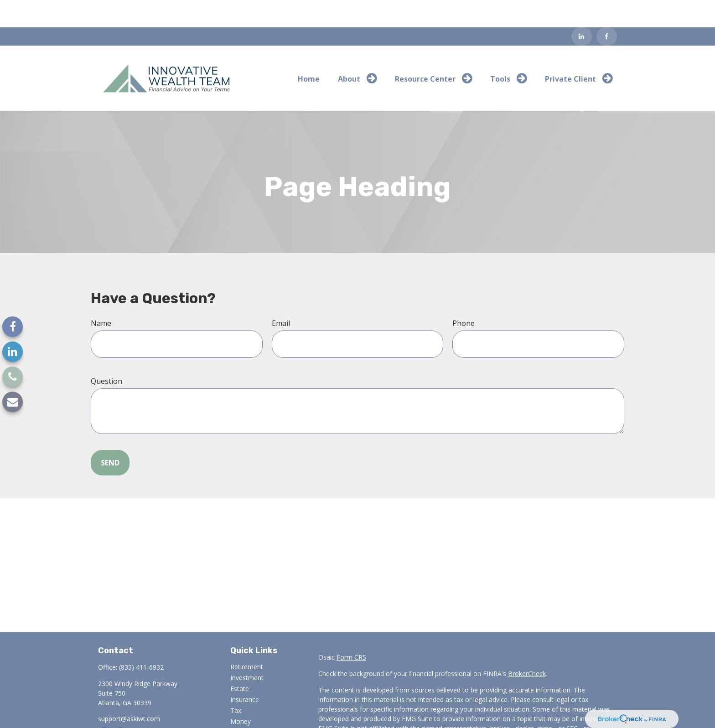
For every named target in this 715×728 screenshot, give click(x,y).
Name (101, 296)
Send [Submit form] (110, 435)
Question (106, 354)
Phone (464, 296)
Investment (247, 650)
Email (281, 296)
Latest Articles (251, 716)
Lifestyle (243, 705)
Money (241, 694)
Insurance (245, 672)
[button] (309, 51)
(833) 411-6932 (141, 640)
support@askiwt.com (129, 691)
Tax (236, 683)
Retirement (247, 639)
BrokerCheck (527, 646)
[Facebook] (607, 9)
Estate (240, 661)
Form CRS (351, 630)
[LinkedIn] (582, 9)
